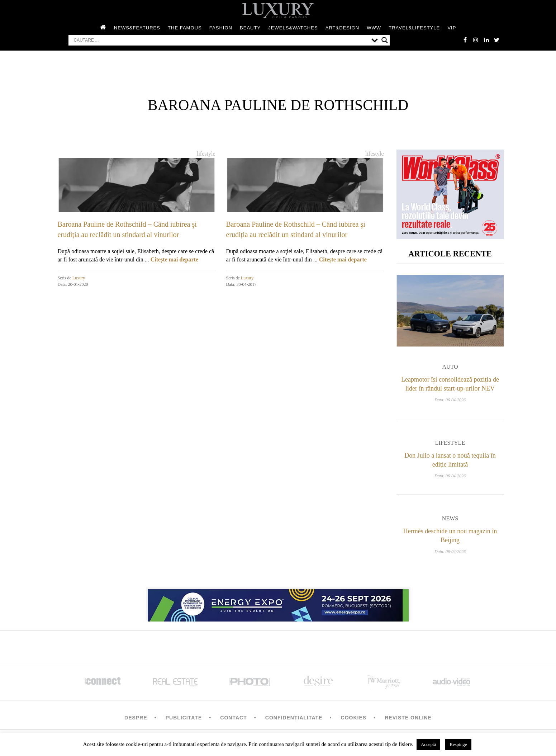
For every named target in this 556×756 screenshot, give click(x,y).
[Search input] (221, 41)
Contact (233, 718)
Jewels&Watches (293, 28)
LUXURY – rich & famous (278, 11)
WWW (374, 28)
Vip (452, 28)
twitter (497, 40)
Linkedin (486, 40)
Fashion (221, 28)
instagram (475, 40)
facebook (465, 40)
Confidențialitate (294, 718)
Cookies (354, 718)
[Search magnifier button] (385, 41)
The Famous (185, 28)
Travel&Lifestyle (414, 28)
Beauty (250, 28)
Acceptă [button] (429, 744)
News (450, 519)
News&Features (137, 28)
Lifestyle (206, 154)
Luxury (79, 278)
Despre (136, 718)
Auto (450, 368)
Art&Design (342, 28)
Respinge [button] (458, 744)
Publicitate (184, 718)
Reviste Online (408, 718)
